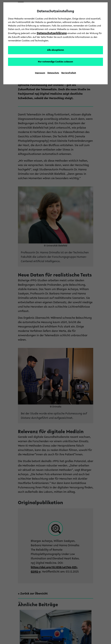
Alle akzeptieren (56, 50)
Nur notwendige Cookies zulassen (56, 62)
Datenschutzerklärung (52, 33)
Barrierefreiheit (69, 73)
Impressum (40, 73)
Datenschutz (53, 73)
